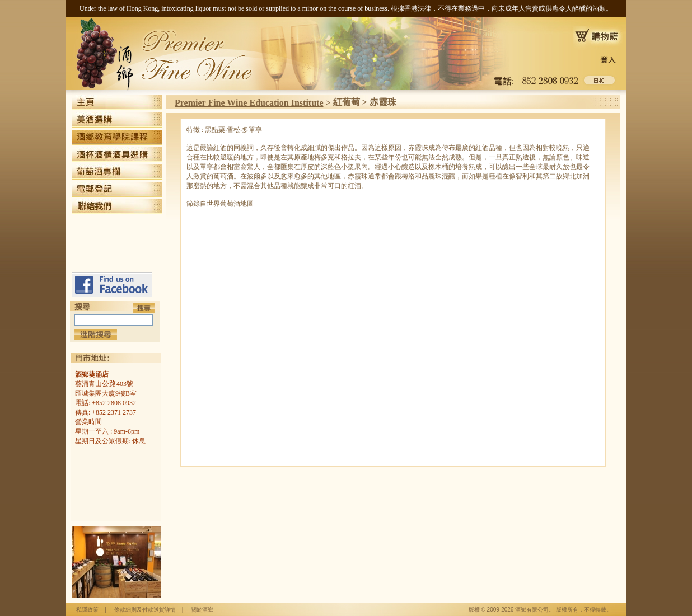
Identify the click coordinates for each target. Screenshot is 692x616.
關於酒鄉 (202, 610)
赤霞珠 (383, 102)
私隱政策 (87, 610)
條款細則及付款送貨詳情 (145, 610)
